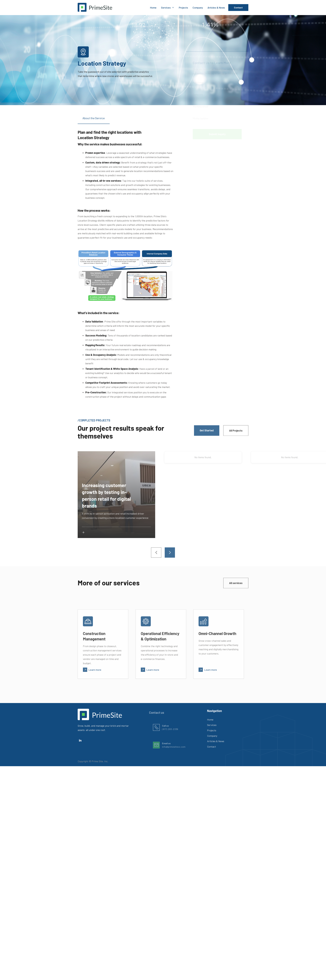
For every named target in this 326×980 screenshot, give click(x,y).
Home (153, 8)
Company (198, 8)
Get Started (207, 431)
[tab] (94, 120)
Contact (238, 7)
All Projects (236, 431)
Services (212, 726)
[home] (95, 8)
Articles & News (216, 8)
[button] (168, 8)
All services (236, 584)
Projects (183, 8)
